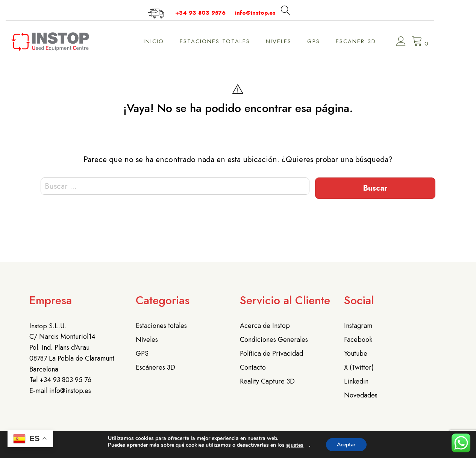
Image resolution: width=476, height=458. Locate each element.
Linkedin (356, 381)
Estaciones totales (161, 326)
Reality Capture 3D (267, 381)
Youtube (356, 353)
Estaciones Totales (233, 41)
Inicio (172, 41)
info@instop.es (273, 13)
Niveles (297, 41)
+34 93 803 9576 (218, 13)
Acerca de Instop (265, 326)
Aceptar (346, 445)
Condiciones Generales (274, 340)
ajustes (294, 445)
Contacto (253, 367)
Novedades (361, 395)
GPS (332, 41)
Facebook (358, 340)
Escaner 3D (374, 41)
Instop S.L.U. (48, 326)
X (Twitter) (359, 367)
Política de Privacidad (271, 353)
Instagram (358, 326)
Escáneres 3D (155, 367)
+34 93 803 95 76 (65, 380)
